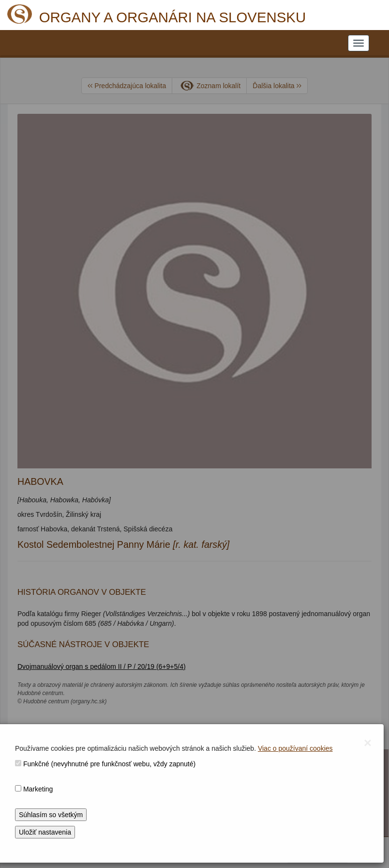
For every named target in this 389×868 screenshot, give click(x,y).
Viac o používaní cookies (295, 748)
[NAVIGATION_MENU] (359, 43)
